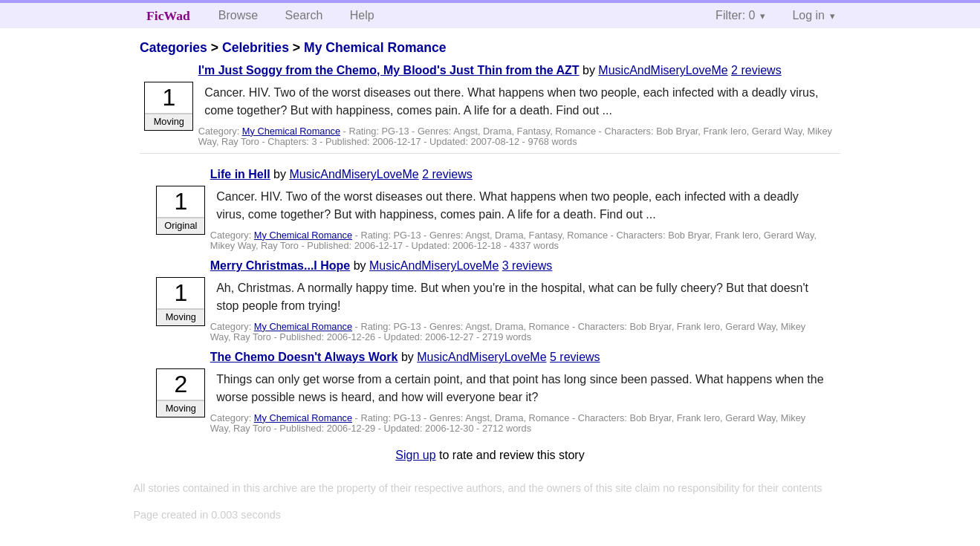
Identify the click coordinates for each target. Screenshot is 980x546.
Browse (238, 15)
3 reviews (528, 266)
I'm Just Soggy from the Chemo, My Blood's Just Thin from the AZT (389, 70)
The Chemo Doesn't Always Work (304, 357)
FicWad (168, 16)
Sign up (415, 455)
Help (362, 15)
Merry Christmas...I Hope (280, 266)
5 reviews (575, 357)
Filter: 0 (735, 15)
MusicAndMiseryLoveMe (663, 70)
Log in (808, 15)
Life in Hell (240, 174)
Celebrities (256, 48)
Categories (173, 48)
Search (304, 15)
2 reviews (756, 70)
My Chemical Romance (375, 48)
